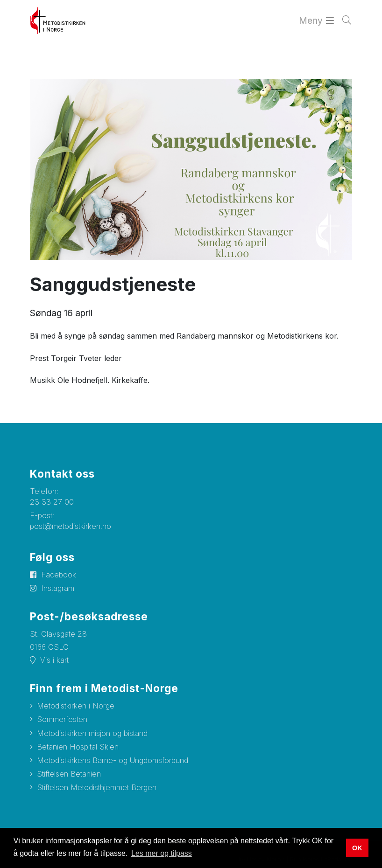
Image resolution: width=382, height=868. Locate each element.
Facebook (59, 575)
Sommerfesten (62, 719)
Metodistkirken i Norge (76, 706)
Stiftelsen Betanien (69, 774)
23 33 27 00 (52, 502)
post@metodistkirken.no (71, 526)
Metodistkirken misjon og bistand (92, 733)
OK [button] (357, 848)
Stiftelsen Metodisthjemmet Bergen (97, 787)
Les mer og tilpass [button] (162, 853)
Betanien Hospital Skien (78, 747)
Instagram (58, 588)
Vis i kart (54, 660)
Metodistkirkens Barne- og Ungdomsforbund (113, 760)
